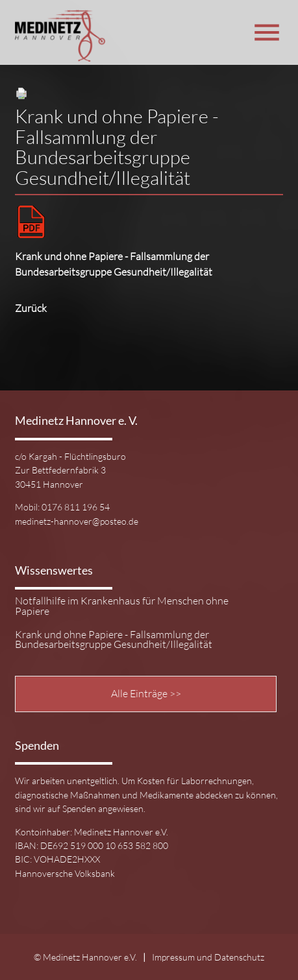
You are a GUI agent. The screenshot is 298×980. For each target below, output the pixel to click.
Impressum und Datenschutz (208, 957)
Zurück (31, 308)
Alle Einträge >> (146, 693)
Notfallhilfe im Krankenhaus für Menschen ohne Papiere (122, 606)
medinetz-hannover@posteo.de (77, 521)
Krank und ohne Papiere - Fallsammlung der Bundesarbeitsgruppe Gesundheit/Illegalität (114, 640)
